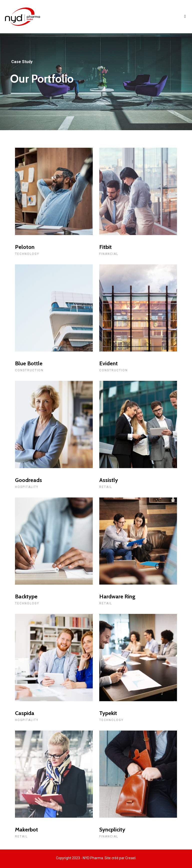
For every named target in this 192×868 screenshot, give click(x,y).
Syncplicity (112, 830)
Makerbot (26, 830)
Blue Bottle (29, 363)
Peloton (25, 247)
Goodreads (28, 480)
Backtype (26, 596)
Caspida (25, 713)
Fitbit (105, 247)
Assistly (109, 480)
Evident (108, 363)
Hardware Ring (117, 596)
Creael (130, 858)
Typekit (108, 713)
